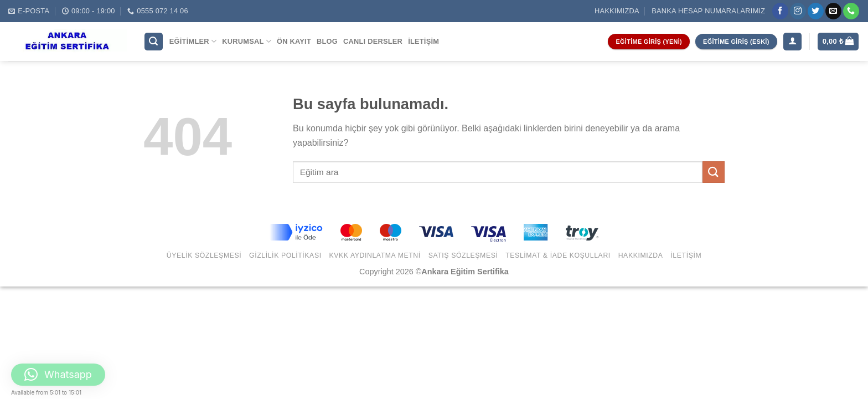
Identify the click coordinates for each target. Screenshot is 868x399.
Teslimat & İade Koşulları (558, 255)
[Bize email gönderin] (833, 11)
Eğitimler (193, 41)
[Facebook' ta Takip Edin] (780, 11)
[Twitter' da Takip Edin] (816, 11)
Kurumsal (247, 41)
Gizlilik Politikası (285, 255)
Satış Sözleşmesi (463, 255)
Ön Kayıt (294, 41)
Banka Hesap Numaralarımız (708, 11)
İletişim (423, 41)
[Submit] (714, 172)
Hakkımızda (617, 11)
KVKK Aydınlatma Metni (374, 255)
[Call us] (851, 11)
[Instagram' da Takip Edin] (798, 11)
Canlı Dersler (373, 41)
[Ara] (154, 42)
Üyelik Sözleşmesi (204, 255)
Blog (327, 41)
